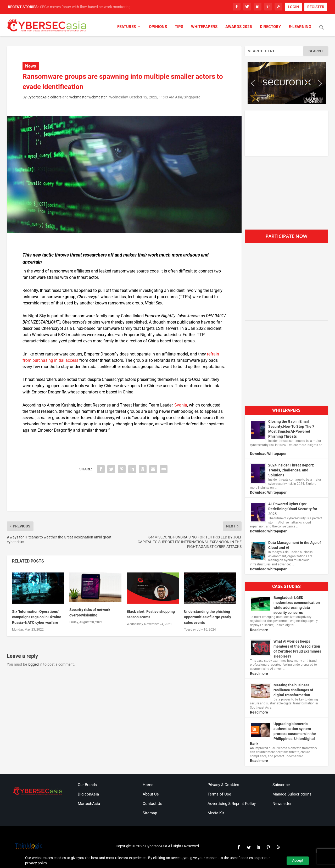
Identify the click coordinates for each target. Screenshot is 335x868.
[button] (322, 31)
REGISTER (316, 7)
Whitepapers (204, 27)
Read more (259, 630)
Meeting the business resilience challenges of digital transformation (293, 690)
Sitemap (150, 813)
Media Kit (216, 813)
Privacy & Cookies (223, 785)
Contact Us (152, 804)
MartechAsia (89, 804)
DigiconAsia (88, 794)
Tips (179, 27)
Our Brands (87, 785)
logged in (35, 664)
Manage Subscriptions (292, 794)
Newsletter (282, 804)
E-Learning (300, 27)
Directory (270, 27)
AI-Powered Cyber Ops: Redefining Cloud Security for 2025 (293, 509)
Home (148, 785)
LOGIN (293, 7)
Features (127, 27)
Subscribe (281, 785)
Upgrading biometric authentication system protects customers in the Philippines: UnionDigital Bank (283, 734)
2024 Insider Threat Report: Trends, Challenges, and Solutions (291, 470)
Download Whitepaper (268, 454)
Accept (298, 860)
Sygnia (181, 405)
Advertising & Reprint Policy (232, 804)
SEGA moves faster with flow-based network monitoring (85, 7)
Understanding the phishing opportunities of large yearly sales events (208, 617)
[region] (287, 83)
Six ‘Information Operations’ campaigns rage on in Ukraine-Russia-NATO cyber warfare (37, 617)
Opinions (158, 27)
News (31, 66)
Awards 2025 (239, 27)
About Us (151, 794)
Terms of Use (219, 794)
